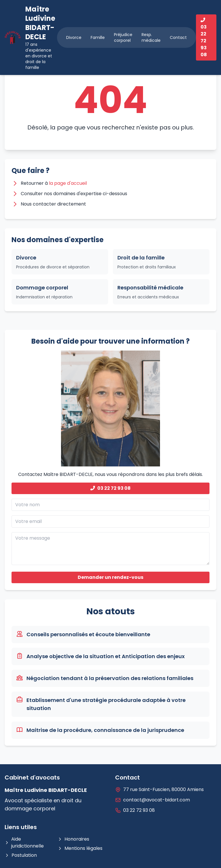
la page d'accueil (68, 183)
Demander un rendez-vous (110, 577)
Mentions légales (80, 848)
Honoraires (73, 839)
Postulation (21, 855)
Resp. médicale (151, 37)
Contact (178, 37)
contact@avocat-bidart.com (157, 800)
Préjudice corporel (123, 37)
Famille (98, 37)
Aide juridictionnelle (24, 842)
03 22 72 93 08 (110, 488)
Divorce (74, 37)
